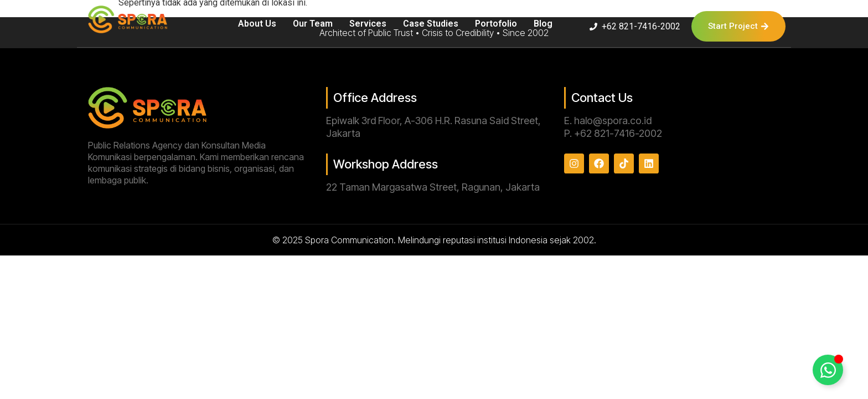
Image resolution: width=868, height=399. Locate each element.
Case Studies (431, 24)
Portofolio (496, 24)
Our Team (313, 24)
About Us (257, 24)
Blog (543, 24)
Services (368, 24)
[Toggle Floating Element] (828, 370)
